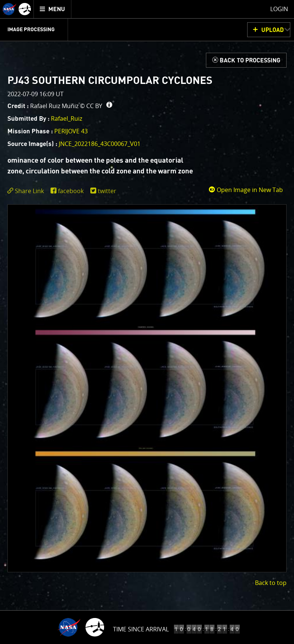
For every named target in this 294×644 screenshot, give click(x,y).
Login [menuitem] (279, 9)
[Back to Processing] (246, 60)
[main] (147, 322)
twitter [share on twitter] (107, 191)
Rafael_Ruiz (67, 118)
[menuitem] (53, 9)
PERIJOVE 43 (71, 131)
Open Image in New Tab (246, 190)
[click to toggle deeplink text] (27, 191)
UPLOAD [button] (273, 30)
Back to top (271, 583)
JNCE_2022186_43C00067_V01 (100, 144)
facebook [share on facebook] (71, 191)
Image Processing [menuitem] (31, 30)
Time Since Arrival (141, 629)
